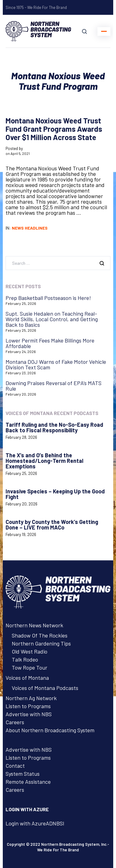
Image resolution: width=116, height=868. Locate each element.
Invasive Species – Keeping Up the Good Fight (55, 494)
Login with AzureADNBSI (35, 823)
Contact (15, 766)
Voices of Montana (27, 678)
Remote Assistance (28, 782)
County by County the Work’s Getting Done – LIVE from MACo (52, 525)
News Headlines (30, 228)
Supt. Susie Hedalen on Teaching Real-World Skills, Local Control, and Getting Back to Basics (52, 319)
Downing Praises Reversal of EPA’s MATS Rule (54, 386)
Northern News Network (34, 625)
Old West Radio (30, 651)
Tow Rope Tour (30, 667)
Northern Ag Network (31, 698)
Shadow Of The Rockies (40, 635)
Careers (15, 722)
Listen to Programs (28, 706)
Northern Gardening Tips (41, 643)
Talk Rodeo (25, 659)
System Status (23, 774)
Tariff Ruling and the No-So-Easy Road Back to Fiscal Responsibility (54, 427)
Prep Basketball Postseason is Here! (48, 298)
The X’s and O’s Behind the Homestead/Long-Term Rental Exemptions (44, 461)
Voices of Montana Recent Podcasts (52, 413)
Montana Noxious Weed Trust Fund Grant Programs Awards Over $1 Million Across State (54, 129)
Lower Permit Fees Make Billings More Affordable (50, 343)
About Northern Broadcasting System (50, 730)
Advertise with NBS (29, 714)
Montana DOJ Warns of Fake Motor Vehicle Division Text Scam (56, 364)
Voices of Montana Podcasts (45, 688)
